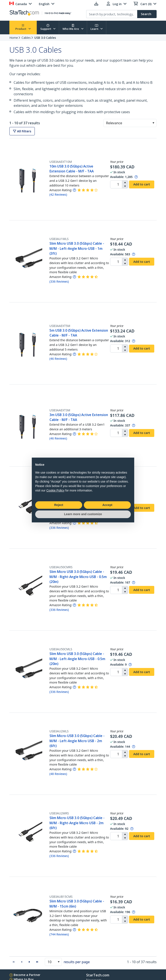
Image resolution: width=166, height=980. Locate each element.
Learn (97, 27)
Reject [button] (59, 505)
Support (48, 27)
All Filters (22, 131)
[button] (153, 123)
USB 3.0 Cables (45, 38)
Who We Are (73, 27)
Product (23, 27)
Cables (26, 38)
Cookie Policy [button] (55, 490)
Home (14, 38)
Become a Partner (27, 975)
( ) (58, 194)
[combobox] (130, 123)
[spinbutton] (116, 184)
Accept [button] (107, 505)
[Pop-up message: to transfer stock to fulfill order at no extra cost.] (136, 177)
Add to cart (142, 184)
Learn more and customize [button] (83, 514)
